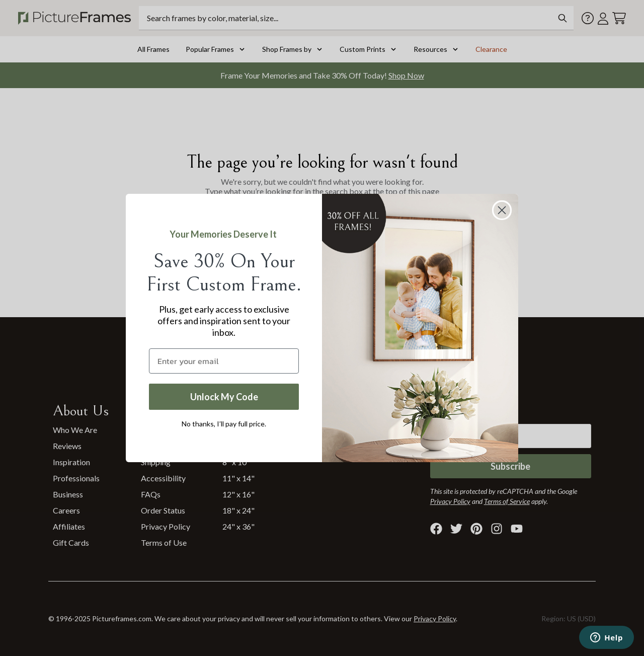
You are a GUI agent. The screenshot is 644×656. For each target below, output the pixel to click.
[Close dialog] (502, 210)
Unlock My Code (224, 397)
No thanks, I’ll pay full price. (224, 424)
